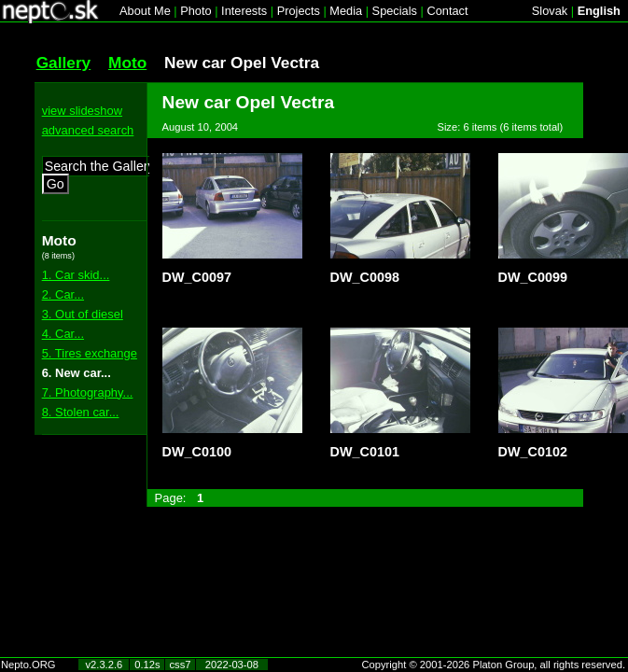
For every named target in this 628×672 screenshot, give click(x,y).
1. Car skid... (76, 275)
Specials (395, 11)
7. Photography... (88, 392)
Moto (127, 63)
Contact (447, 11)
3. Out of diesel (83, 314)
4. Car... (63, 334)
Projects (299, 11)
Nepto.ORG (28, 665)
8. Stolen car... (81, 412)
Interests (244, 11)
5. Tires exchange (90, 353)
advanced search (88, 130)
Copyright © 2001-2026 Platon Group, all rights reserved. (494, 665)
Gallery (64, 63)
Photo (195, 11)
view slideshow (82, 111)
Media (346, 11)
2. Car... (63, 294)
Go (56, 184)
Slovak (550, 11)
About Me (145, 11)
